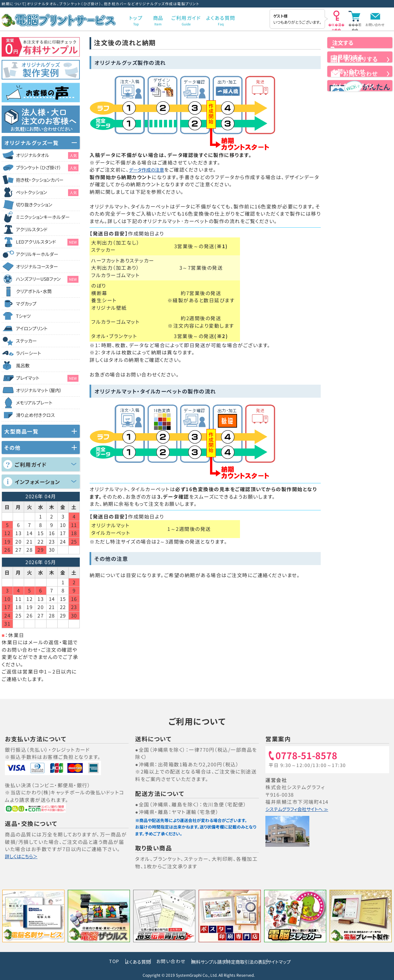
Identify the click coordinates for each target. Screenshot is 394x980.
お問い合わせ (375, 25)
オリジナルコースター (37, 266)
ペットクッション (47, 192)
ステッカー (26, 341)
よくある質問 (115, 961)
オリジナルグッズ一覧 (31, 143)
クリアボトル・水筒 (34, 291)
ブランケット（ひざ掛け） (47, 168)
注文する (360, 49)
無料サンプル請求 (201, 961)
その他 (13, 447)
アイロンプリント (32, 328)
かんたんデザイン (360, 116)
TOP (84, 961)
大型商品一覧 (21, 431)
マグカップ (26, 304)
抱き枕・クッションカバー (40, 180)
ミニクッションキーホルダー (43, 217)
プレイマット (47, 378)
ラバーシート (28, 353)
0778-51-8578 (309, 756)
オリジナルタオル (47, 155)
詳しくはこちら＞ (24, 856)
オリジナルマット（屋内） (39, 390)
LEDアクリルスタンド (47, 242)
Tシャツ (23, 316)
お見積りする (360, 71)
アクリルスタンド (32, 229)
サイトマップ (302, 961)
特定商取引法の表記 (254, 961)
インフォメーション (38, 482)
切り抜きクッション (34, 205)
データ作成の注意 (150, 170)
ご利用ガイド (31, 464)
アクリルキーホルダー (37, 254)
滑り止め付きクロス (35, 415)
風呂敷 (23, 365)
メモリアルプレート (34, 403)
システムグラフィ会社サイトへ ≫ (303, 809)
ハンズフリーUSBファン (47, 279)
